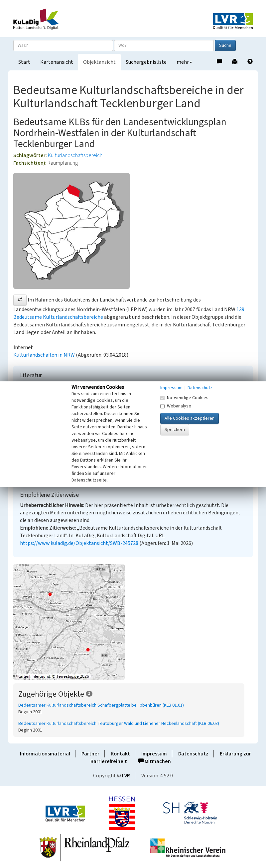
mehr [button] (184, 62)
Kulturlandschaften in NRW (44, 355)
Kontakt (120, 754)
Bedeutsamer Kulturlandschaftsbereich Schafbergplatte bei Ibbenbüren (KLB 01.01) (101, 705)
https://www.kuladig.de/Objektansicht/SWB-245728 (79, 543)
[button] (20, 300)
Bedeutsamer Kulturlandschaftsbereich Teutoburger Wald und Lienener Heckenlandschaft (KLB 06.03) (119, 724)
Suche (225, 45)
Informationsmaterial (45, 754)
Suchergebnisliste (146, 62)
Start (24, 62)
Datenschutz (193, 754)
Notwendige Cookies (184, 398)
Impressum (154, 754)
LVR (126, 776)
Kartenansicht (57, 62)
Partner (90, 754)
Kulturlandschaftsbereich (75, 155)
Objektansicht (99, 62)
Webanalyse (176, 406)
